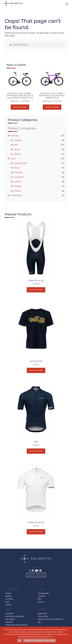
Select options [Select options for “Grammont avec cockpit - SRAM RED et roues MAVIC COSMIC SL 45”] (52, 107)
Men (16, 147)
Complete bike (21, 165)
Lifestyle (18, 142)
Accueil (8, 595)
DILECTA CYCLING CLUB (36, 577)
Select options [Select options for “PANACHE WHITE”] (36, 534)
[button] (47, 4)
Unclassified (17, 197)
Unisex (17, 152)
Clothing (15, 138)
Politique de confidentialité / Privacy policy (39, 640)
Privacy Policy (43, 618)
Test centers (10, 621)
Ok (20, 640)
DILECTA (9, 598)
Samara (18, 193)
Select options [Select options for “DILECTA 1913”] (36, 372)
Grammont (19, 179)
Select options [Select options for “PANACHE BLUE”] (36, 292)
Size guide (9, 615)
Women (18, 156)
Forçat (17, 170)
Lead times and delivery (15, 618)
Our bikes (9, 601)
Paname (18, 188)
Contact (8, 607)
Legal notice (42, 615)
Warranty (9, 624)
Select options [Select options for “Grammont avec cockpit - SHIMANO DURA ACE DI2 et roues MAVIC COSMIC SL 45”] (20, 109)
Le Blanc (18, 184)
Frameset (19, 174)
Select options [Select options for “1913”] (36, 453)
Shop (7, 604)
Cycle (14, 161)
